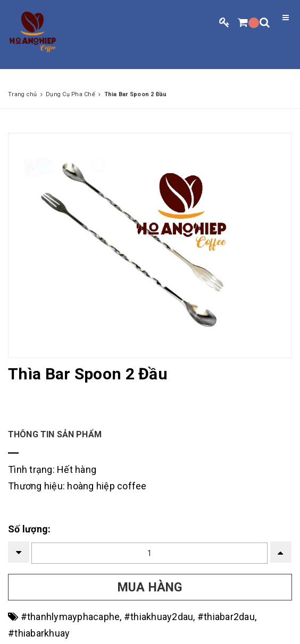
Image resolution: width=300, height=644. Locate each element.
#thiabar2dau (226, 617)
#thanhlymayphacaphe (70, 617)
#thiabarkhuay (39, 633)
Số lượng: (29, 529)
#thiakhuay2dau (159, 617)
